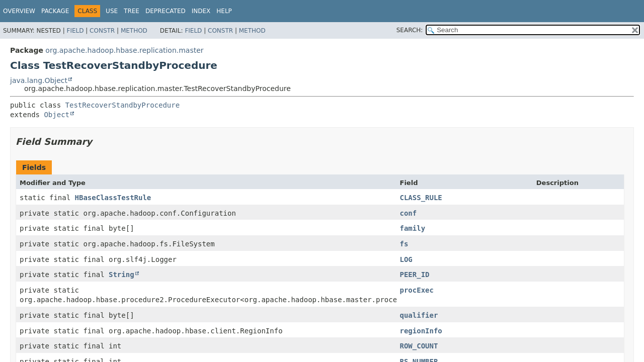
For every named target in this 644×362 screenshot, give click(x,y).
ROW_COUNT (419, 346)
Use (112, 11)
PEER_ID (415, 275)
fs (404, 244)
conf (409, 213)
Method (134, 31)
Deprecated (166, 11)
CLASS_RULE (421, 198)
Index (201, 11)
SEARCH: (410, 30)
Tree (132, 11)
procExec (417, 290)
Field (75, 31)
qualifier (419, 315)
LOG (406, 259)
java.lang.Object (39, 80)
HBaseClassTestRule (113, 198)
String (122, 275)
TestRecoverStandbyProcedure (123, 105)
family (413, 228)
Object (57, 115)
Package (55, 11)
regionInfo (421, 331)
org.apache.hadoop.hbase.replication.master (124, 50)
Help (224, 11)
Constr (102, 31)
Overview (19, 11)
